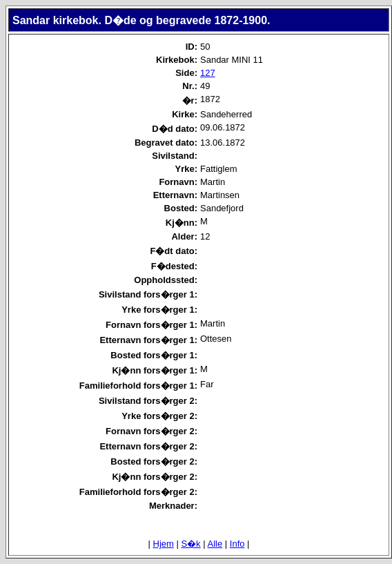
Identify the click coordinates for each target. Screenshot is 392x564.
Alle (215, 544)
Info (237, 544)
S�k (190, 544)
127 (208, 73)
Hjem (164, 544)
